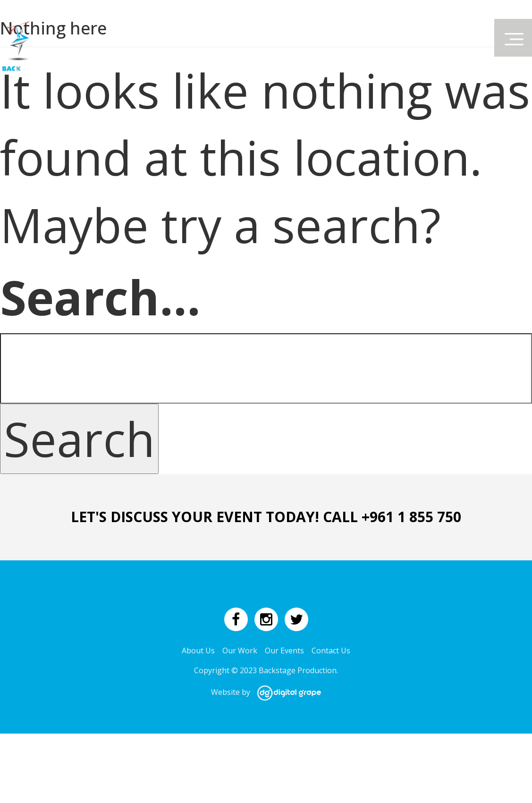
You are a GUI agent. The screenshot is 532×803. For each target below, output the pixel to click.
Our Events (284, 651)
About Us (198, 651)
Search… (100, 297)
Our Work (240, 651)
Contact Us (331, 651)
